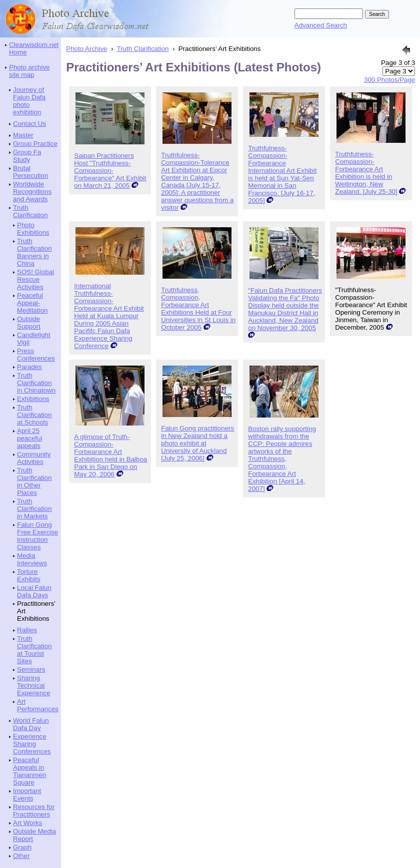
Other (21, 856)
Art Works (27, 823)
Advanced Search (321, 25)
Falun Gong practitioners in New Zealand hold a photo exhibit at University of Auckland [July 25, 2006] (197, 443)
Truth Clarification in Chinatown (36, 383)
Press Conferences (36, 355)
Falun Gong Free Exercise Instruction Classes (37, 536)
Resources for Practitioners (34, 811)
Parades (29, 367)
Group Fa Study (27, 156)
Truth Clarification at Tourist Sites (34, 650)
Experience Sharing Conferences (32, 744)
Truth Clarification (30, 211)
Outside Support (29, 323)
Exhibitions (33, 399)
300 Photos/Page (389, 80)
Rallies (27, 630)
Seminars (31, 669)
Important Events (27, 795)
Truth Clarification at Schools (34, 415)
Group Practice (35, 144)
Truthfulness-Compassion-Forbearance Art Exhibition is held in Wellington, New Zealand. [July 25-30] (366, 173)
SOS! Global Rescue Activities (35, 279)
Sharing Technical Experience (34, 685)
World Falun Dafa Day (31, 724)
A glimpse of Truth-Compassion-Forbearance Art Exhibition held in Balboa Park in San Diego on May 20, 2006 (110, 455)
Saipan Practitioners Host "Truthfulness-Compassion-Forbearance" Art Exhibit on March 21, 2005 (110, 171)
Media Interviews (32, 559)
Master (23, 135)
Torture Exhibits (29, 575)
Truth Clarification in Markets (34, 509)
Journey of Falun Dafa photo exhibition (29, 101)
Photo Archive (86, 49)
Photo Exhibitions (33, 229)
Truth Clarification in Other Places (34, 481)
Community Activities (34, 458)
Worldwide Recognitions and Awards (32, 192)
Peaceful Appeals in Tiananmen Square (29, 771)
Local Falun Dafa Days (34, 591)
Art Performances (38, 705)
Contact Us (29, 124)
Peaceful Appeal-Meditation (32, 303)
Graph (22, 847)
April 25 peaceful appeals (29, 438)
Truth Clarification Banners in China (34, 252)
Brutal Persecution (30, 172)
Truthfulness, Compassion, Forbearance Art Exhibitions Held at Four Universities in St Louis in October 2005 (198, 309)
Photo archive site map (29, 71)
